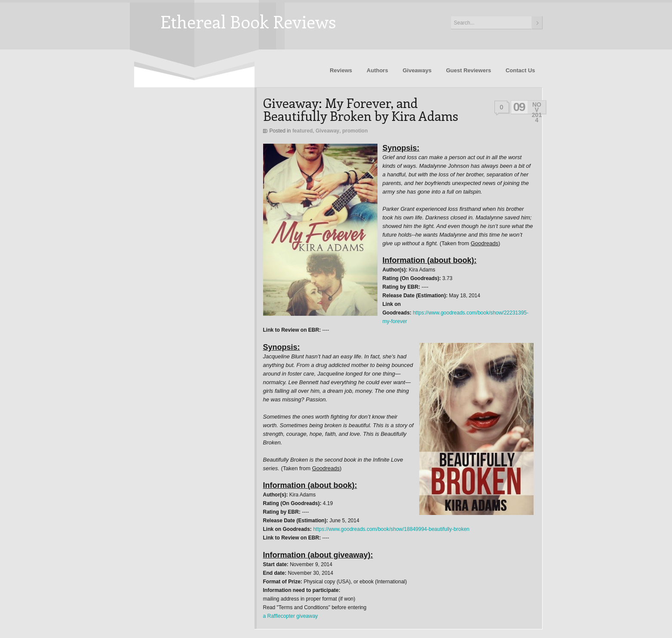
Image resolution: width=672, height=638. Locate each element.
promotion (355, 131)
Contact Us (520, 70)
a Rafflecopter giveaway (291, 616)
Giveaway (327, 131)
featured (302, 131)
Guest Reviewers (468, 70)
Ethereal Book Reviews (248, 21)
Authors (377, 70)
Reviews (341, 70)
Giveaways (417, 70)
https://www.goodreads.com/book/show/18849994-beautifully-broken (391, 529)
